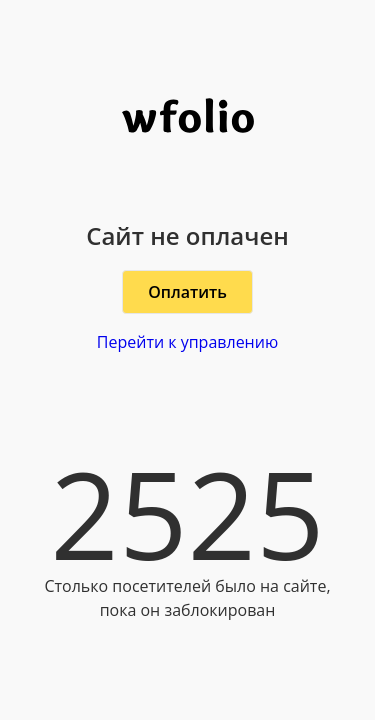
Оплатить (187, 292)
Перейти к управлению (187, 342)
